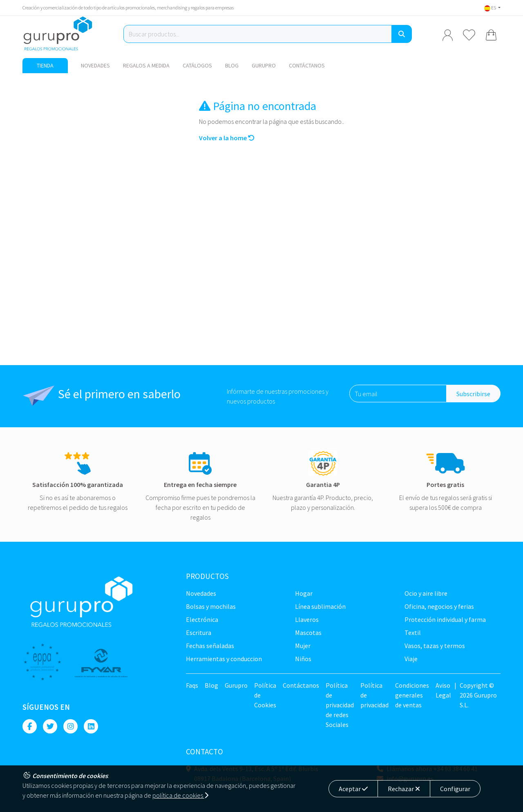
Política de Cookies (265, 695)
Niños (303, 659)
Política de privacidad (374, 695)
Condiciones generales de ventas (412, 695)
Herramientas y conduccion (224, 659)
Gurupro (264, 65)
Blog (232, 65)
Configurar (455, 789)
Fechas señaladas (210, 646)
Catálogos (197, 65)
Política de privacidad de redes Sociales (340, 705)
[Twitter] (50, 726)
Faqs (192, 685)
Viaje (411, 659)
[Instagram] (70, 726)
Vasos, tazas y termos (435, 646)
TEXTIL (413, 633)
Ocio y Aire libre (426, 593)
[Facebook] (30, 726)
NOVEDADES (95, 65)
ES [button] (491, 8)
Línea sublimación (320, 606)
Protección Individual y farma (445, 619)
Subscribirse (473, 394)
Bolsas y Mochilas (211, 606)
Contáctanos (307, 65)
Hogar (304, 593)
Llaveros (307, 619)
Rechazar (404, 789)
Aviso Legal (443, 690)
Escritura (199, 633)
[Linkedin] (91, 726)
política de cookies (180, 795)
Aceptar (353, 789)
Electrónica (202, 619)
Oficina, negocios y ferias (439, 606)
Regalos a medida (146, 65)
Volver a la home (227, 138)
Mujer (303, 646)
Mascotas (308, 633)
